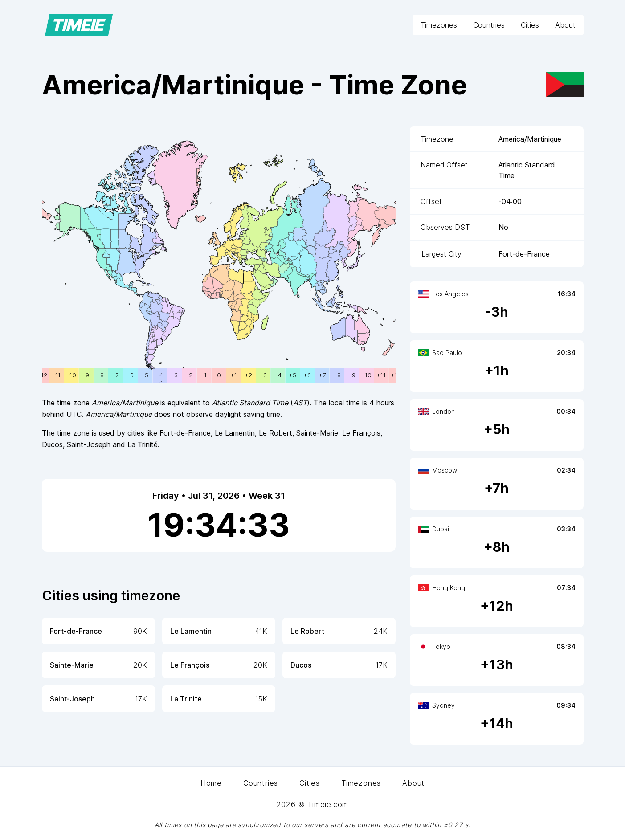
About (565, 25)
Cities (530, 25)
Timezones (439, 25)
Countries (489, 25)
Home (211, 783)
